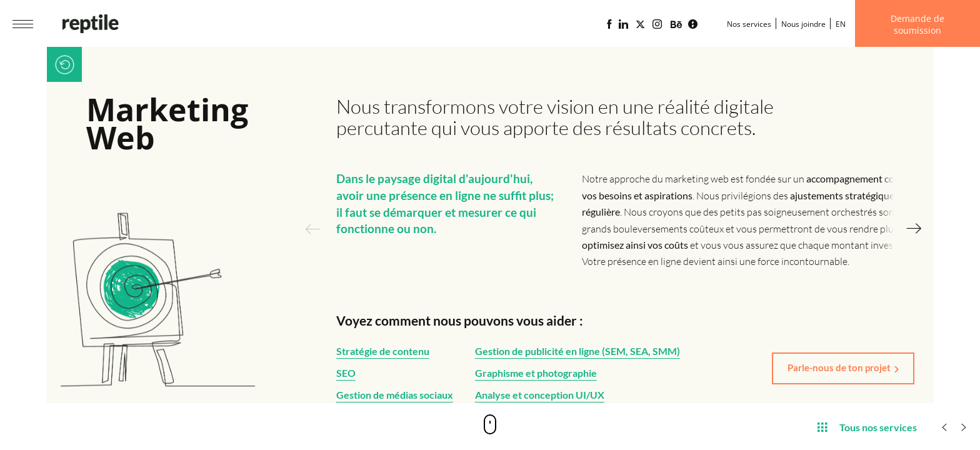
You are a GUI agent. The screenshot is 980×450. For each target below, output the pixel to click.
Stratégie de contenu (383, 351)
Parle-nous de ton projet (839, 367)
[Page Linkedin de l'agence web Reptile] (623, 24)
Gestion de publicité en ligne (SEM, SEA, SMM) (577, 351)
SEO (346, 373)
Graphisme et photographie (536, 373)
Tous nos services (867, 427)
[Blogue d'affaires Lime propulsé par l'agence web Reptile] (693, 24)
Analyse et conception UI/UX (540, 395)
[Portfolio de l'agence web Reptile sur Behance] (676, 25)
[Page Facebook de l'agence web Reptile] (609, 24)
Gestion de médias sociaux (395, 395)
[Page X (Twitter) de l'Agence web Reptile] (640, 24)
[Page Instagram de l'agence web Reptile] (657, 24)
